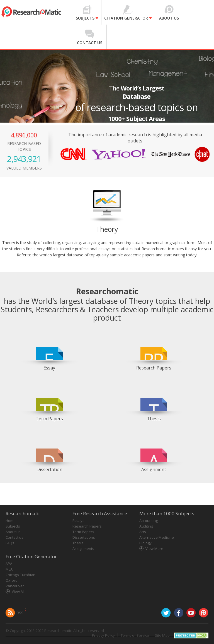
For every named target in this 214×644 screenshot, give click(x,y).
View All (18, 591)
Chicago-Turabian (20, 575)
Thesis (154, 419)
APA (9, 564)
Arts (143, 532)
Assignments (83, 548)
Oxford (12, 580)
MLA (9, 569)
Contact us (14, 537)
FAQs (10, 543)
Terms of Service (135, 635)
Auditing (146, 526)
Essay (49, 368)
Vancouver (15, 586)
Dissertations (84, 537)
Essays (78, 521)
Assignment (154, 469)
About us (13, 532)
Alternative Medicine (157, 537)
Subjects (13, 526)
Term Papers (49, 419)
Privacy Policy (103, 635)
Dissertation (49, 469)
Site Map (162, 635)
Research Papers (154, 368)
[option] (49, 352)
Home (11, 521)
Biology (145, 543)
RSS (20, 613)
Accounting (149, 521)
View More (154, 548)
